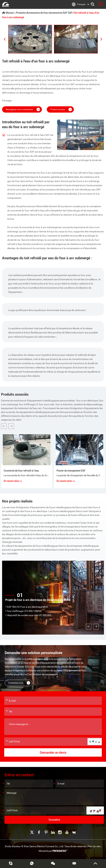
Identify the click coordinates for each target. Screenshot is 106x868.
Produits (21, 13)
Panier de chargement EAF (71, 471)
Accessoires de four (37, 13)
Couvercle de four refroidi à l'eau (21, 471)
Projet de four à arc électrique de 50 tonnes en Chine (38, 600)
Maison (10, 13)
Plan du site (94, 846)
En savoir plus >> (13, 481)
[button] (4, 426)
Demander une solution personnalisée (34, 653)
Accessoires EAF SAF (61, 13)
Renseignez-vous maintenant (23, 109)
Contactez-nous (19, 683)
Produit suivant (61, 109)
